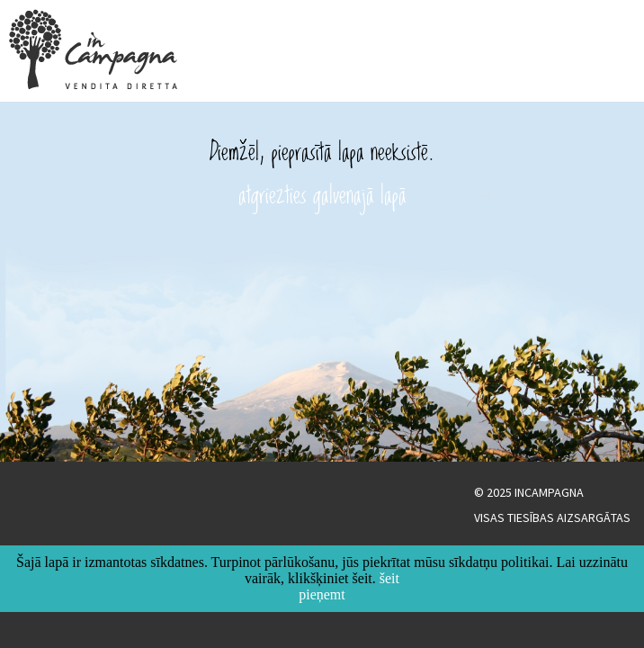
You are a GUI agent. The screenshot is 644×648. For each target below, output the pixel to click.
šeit (389, 578)
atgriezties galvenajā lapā (322, 193)
